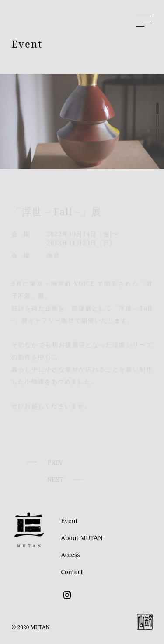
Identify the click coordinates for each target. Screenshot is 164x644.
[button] (157, 110)
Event (69, 521)
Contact (72, 572)
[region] (82, 123)
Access (70, 555)
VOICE (83, 288)
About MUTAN (82, 538)
